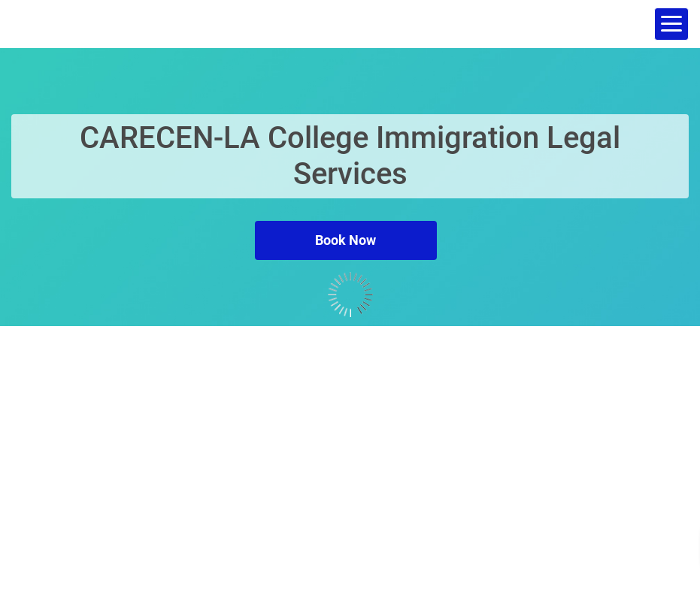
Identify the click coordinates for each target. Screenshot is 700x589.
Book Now (345, 240)
